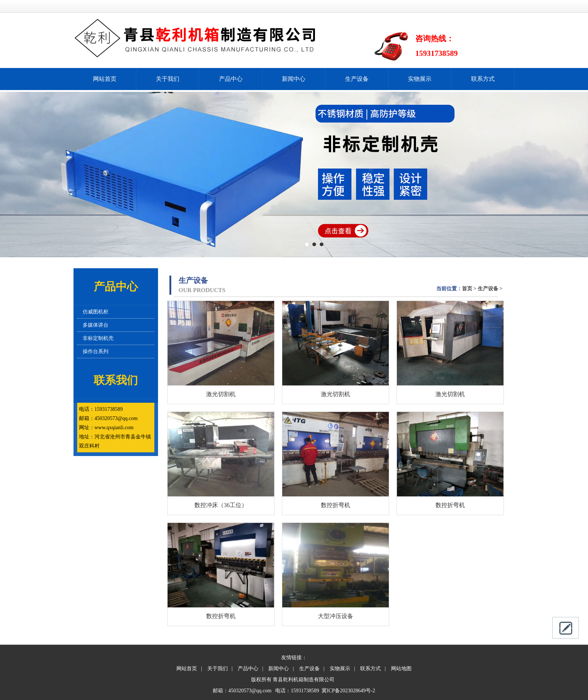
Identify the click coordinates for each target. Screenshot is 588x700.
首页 (467, 289)
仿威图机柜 (96, 312)
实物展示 (420, 79)
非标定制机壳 (98, 338)
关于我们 (168, 79)
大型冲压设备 (336, 616)
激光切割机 (221, 394)
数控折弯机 (336, 505)
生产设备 (357, 79)
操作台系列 (96, 351)
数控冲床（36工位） (221, 505)
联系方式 (483, 79)
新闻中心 (294, 79)
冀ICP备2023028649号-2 (348, 691)
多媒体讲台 (96, 325)
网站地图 (401, 669)
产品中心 (231, 79)
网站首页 (105, 79)
